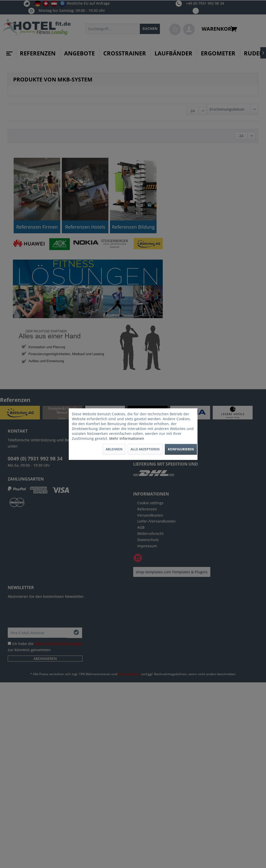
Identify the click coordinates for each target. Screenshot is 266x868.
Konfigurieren (181, 449)
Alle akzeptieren (145, 449)
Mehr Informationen (127, 438)
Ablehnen (114, 449)
